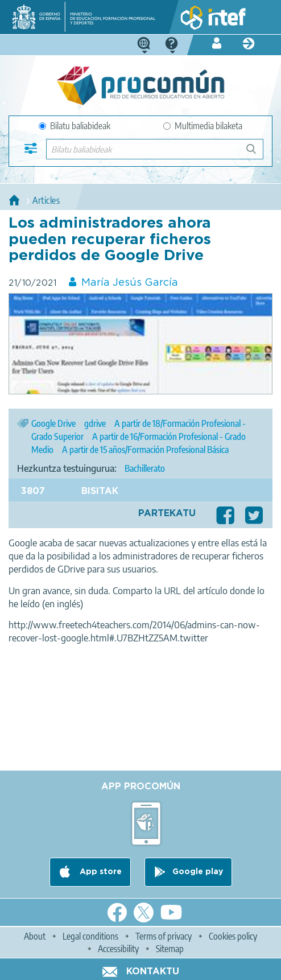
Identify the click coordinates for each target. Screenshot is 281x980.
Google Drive (53, 423)
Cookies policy (233, 936)
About (35, 936)
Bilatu (256, 153)
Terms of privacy (164, 936)
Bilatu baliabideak (75, 126)
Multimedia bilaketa (203, 126)
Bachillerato (145, 468)
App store (100, 872)
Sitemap (170, 949)
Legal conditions (90, 936)
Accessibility (118, 949)
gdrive (95, 423)
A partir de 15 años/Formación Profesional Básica (145, 450)
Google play (198, 872)
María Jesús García (130, 283)
